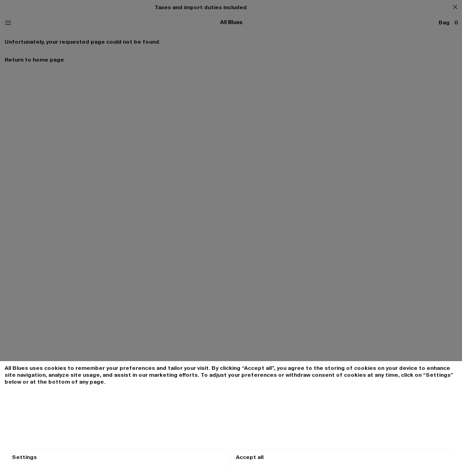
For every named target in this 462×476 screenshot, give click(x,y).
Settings (24, 457)
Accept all (250, 457)
